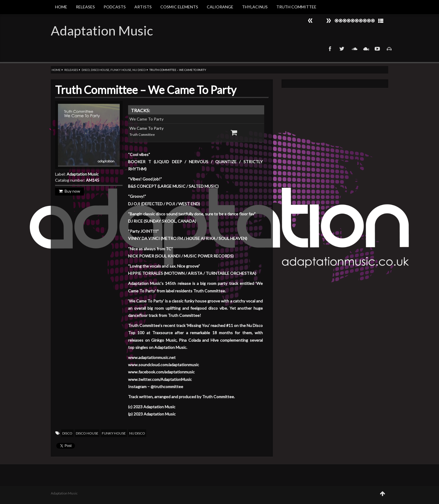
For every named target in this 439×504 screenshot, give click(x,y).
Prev (329, 21)
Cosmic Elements (179, 7)
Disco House (100, 70)
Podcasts (115, 7)
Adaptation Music (102, 31)
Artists (143, 7)
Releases (85, 7)
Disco (86, 70)
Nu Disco (139, 70)
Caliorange (220, 7)
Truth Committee (296, 7)
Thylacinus (255, 7)
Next (310, 21)
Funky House (121, 70)
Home (61, 7)
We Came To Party (147, 119)
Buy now (70, 191)
